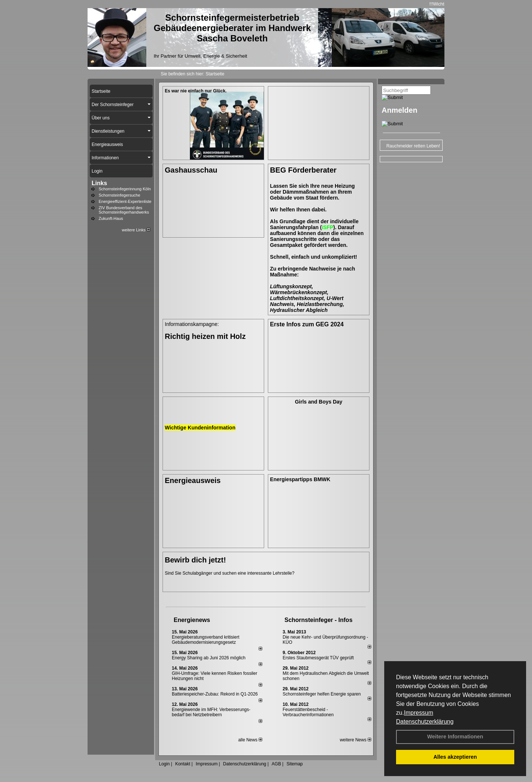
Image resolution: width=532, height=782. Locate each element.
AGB (276, 764)
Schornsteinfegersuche (120, 195)
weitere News (356, 740)
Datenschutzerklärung (425, 722)
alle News (250, 740)
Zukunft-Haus (111, 218)
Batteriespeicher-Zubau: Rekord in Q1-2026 (215, 694)
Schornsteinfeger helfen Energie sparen (322, 694)
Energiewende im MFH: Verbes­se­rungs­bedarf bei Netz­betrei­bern (211, 712)
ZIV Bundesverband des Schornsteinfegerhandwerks (124, 210)
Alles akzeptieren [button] (455, 757)
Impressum (418, 713)
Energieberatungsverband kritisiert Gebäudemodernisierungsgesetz (206, 640)
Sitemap (294, 764)
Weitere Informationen (455, 737)
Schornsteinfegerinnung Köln (125, 189)
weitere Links (136, 230)
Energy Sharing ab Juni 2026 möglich (209, 658)
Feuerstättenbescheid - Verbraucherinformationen (308, 712)
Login (164, 764)
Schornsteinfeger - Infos (318, 620)
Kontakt (183, 764)
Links (99, 183)
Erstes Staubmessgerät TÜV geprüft (318, 658)
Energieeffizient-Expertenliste (125, 201)
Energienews (192, 620)
